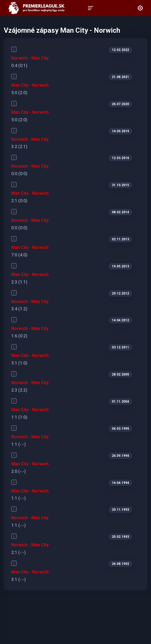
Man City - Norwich (30, 85)
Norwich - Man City (30, 58)
